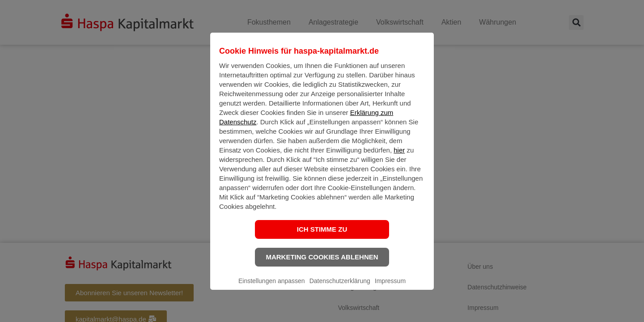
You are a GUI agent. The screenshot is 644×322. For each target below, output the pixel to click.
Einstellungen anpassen (272, 288)
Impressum (390, 288)
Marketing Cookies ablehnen (322, 264)
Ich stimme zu (322, 236)
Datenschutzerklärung (340, 288)
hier (399, 157)
